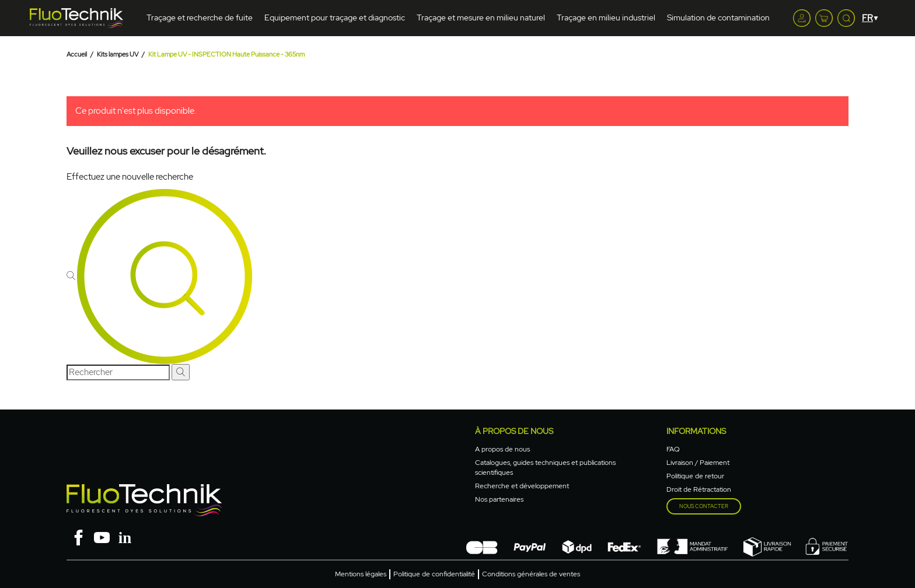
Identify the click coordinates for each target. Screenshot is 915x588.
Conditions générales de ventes (531, 574)
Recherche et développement (522, 486)
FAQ (673, 449)
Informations (696, 431)
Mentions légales (361, 574)
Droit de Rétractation (699, 489)
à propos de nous (514, 431)
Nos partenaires (499, 499)
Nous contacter (704, 506)
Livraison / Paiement (698, 463)
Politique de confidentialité (434, 574)
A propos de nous (502, 449)
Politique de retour (695, 476)
